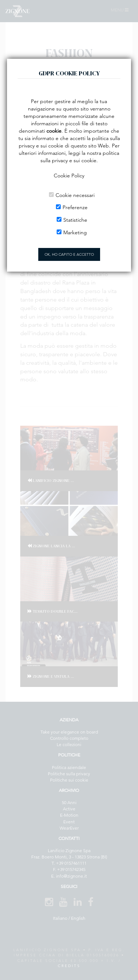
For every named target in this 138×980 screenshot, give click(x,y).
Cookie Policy (69, 176)
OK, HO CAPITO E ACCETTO (69, 254)
